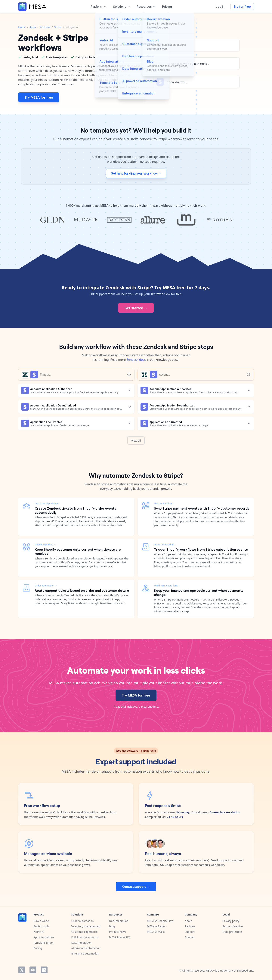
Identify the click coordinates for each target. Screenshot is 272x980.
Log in (220, 7)
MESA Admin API (119, 937)
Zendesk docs (136, 360)
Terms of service (233, 926)
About (189, 921)
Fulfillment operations (85, 937)
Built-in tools (41, 926)
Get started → (136, 308)
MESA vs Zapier (156, 926)
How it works (41, 921)
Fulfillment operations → (167, 586)
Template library (43, 943)
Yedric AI (39, 932)
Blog (112, 926)
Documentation (119, 921)
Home (22, 27)
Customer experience (85, 932)
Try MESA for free (39, 97)
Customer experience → (48, 503)
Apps (33, 27)
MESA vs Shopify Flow (160, 921)
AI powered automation (86, 948)
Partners (190, 926)
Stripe (58, 27)
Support (190, 932)
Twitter (22, 970)
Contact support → (136, 887)
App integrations (44, 937)
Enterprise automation (85, 953)
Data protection (232, 932)
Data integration (82, 943)
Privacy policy (231, 921)
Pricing (38, 948)
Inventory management (86, 926)
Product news (117, 932)
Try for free (242, 7)
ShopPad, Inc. (245, 971)
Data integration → (45, 545)
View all (136, 441)
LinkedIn (44, 970)
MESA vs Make (156, 932)
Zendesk (45, 27)
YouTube (33, 970)
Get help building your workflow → (136, 173)
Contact (190, 937)
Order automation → (46, 586)
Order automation (83, 921)
